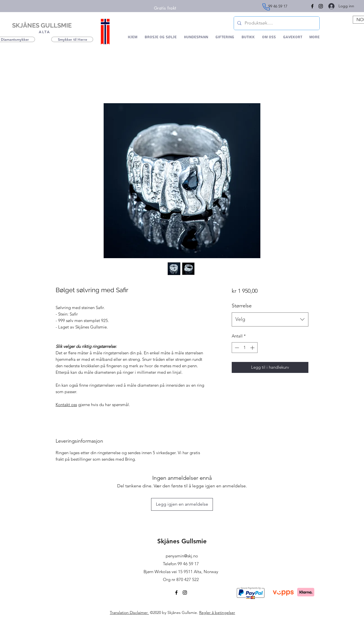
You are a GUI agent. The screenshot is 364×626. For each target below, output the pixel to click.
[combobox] (270, 319)
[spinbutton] (244, 348)
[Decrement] (236, 348)
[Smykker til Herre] (72, 39)
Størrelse (242, 306)
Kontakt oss (66, 405)
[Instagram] (321, 6)
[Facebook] (176, 593)
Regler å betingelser (217, 613)
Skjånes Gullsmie (182, 541)
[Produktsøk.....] (276, 23)
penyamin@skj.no (182, 556)
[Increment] (253, 348)
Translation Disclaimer (129, 613)
